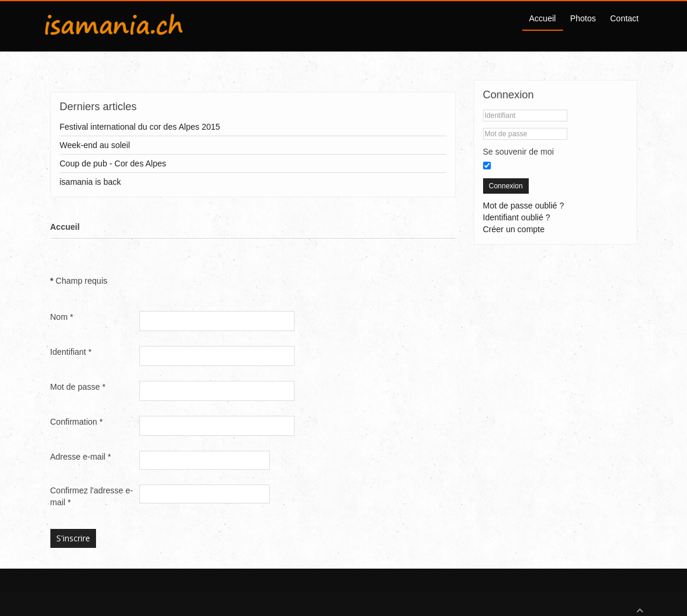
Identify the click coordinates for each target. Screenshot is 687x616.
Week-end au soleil (95, 145)
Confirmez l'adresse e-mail (92, 496)
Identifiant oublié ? (517, 217)
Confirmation (77, 422)
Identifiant (71, 352)
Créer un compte (514, 229)
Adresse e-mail (81, 457)
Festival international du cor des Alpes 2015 (140, 127)
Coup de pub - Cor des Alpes (113, 163)
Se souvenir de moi (519, 152)
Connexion (506, 186)
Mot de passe (78, 387)
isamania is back (91, 182)
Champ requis (79, 281)
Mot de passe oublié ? (524, 206)
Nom (62, 317)
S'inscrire (73, 538)
